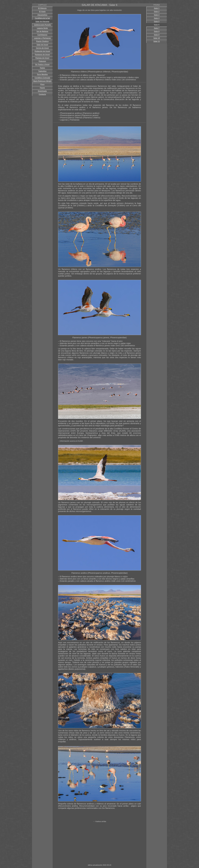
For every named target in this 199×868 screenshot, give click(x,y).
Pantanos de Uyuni (42, 55)
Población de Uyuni (42, 51)
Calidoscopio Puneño (42, 25)
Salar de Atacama (42, 22)
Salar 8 (157, 31)
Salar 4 (157, 18)
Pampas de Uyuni (42, 58)
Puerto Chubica (42, 41)
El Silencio (42, 8)
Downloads (42, 91)
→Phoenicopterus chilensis (70, 118)
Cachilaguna (42, 35)
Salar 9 (157, 35)
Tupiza (42, 68)
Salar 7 (157, 28)
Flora (42, 84)
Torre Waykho (42, 75)
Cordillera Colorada (42, 78)
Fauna (42, 88)
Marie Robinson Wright (42, 81)
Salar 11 (157, 41)
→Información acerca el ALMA (70, 441)
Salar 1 (157, 8)
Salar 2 (157, 12)
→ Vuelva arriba (99, 821)
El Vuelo (42, 12)
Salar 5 (157, 22)
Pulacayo (42, 61)
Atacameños (42, 15)
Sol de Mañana (42, 31)
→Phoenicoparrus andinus (70, 113)
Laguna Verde (42, 28)
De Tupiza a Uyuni (42, 65)
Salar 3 (157, 15)
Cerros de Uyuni (42, 48)
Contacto (42, 94)
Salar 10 (157, 38)
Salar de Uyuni (42, 45)
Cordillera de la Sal (42, 18)
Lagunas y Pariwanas (42, 38)
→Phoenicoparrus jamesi (70, 115)
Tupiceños (42, 71)
